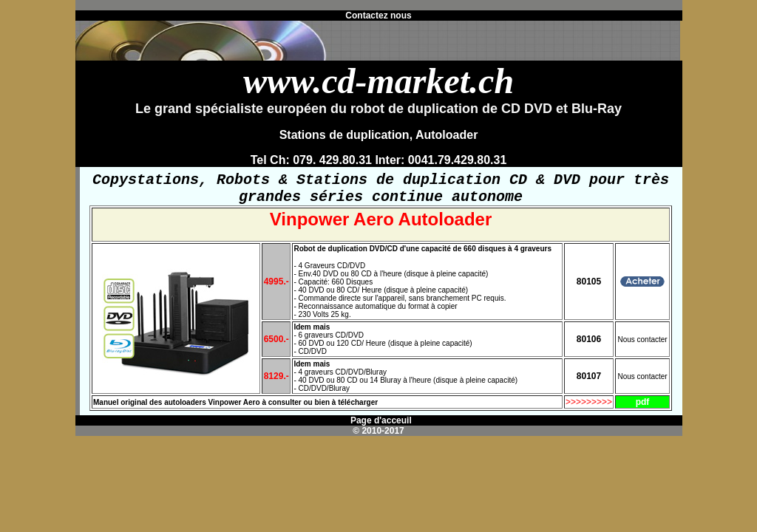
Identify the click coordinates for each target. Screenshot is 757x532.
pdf (643, 408)
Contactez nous (378, 16)
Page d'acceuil (380, 426)
